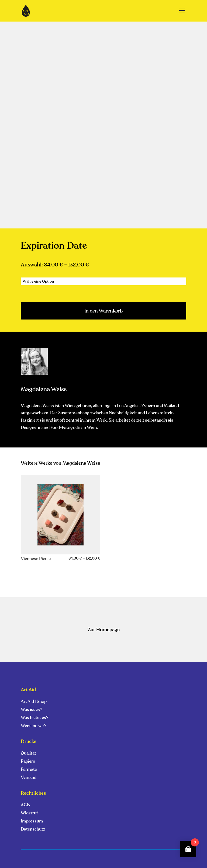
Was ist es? (31, 710)
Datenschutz (33, 830)
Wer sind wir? (34, 726)
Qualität (28, 754)
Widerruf (29, 814)
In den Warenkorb (103, 311)
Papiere (28, 762)
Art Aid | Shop (34, 702)
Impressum (32, 822)
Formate (29, 770)
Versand (29, 778)
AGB (25, 805)
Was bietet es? (34, 718)
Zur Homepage (104, 630)
